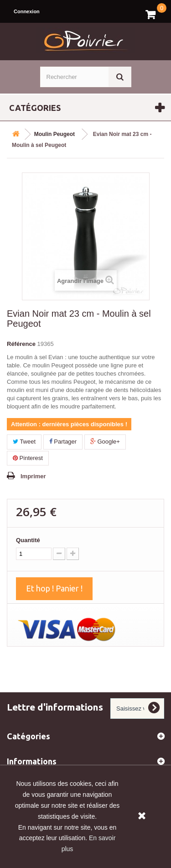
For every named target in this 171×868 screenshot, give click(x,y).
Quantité (28, 540)
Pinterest (28, 458)
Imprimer (33, 476)
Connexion (27, 11)
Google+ (105, 442)
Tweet (24, 442)
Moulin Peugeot (54, 134)
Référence (21, 344)
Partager (63, 442)
